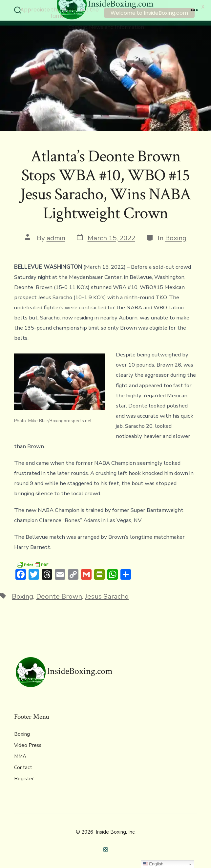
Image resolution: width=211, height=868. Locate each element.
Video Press (28, 744)
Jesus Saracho (107, 595)
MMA (20, 755)
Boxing (176, 237)
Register (24, 778)
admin (56, 237)
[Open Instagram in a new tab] (106, 849)
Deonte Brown (59, 595)
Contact (23, 767)
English (153, 864)
